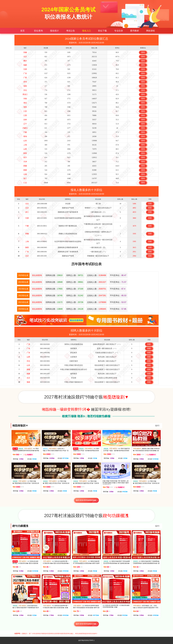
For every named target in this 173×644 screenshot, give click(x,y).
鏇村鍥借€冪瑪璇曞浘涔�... (87, 624)
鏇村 (158, 426)
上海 (25, 145)
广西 (25, 78)
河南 (25, 99)
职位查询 (38, 31)
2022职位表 (23, 296)
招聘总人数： (75, 275)
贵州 (25, 82)
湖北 (25, 103)
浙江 (25, 178)
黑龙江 (25, 94)
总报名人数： (97, 275)
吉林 (25, 120)
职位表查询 (37, 275)
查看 (150, 204)
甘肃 (25, 69)
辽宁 (25, 124)
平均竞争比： (118, 275)
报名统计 (54, 31)
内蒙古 (25, 128)
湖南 (25, 107)
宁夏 (25, 132)
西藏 (25, 166)
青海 (25, 136)
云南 (25, 174)
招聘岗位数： (54, 275)
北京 (25, 57)
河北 (25, 90)
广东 (25, 73)
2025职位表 (23, 275)
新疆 (25, 170)
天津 (25, 162)
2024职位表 (23, 282)
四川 (25, 157)
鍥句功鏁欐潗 (20, 526)
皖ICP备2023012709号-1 (86, 640)
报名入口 (86, 31)
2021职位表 (23, 302)
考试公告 (71, 31)
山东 (25, 141)
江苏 (25, 111)
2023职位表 (23, 289)
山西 (25, 149)
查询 (143, 52)
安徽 (25, 52)
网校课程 (151, 31)
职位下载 (102, 31)
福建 (25, 65)
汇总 (25, 183)
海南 (25, 86)
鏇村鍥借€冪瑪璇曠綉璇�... (87, 500)
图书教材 (135, 31)
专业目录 (119, 31)
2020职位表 (23, 309)
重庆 (25, 61)
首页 (22, 31)
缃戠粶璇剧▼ (20, 426)
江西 (25, 115)
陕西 (25, 153)
